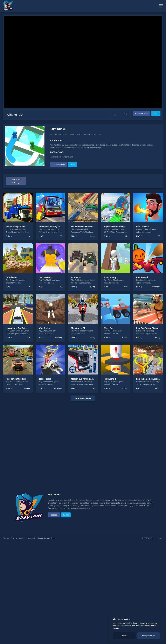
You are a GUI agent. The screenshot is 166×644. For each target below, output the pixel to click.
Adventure (156, 287)
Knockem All (142, 277)
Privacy (14, 538)
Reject (124, 635)
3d (100, 135)
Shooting (59, 338)
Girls (61, 287)
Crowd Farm (11, 277)
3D (51, 135)
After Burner (44, 328)
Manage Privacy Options (47, 538)
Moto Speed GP (78, 328)
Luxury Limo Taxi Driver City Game (22, 328)
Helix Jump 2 (110, 379)
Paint (72, 135)
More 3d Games (83, 398)
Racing (92, 236)
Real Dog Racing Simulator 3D (150, 328)
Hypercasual (61, 135)
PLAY (8, 236)
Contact (32, 538)
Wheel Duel (109, 328)
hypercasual (90, 135)
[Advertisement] (83, 444)
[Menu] (161, 6)
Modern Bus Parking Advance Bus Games (90, 379)
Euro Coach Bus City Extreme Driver (55, 227)
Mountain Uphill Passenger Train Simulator (91, 227)
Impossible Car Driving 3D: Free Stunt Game (124, 227)
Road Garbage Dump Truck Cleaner (22, 227)
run (79, 135)
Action (125, 388)
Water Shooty (110, 277)
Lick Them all (142, 227)
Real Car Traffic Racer (16, 379)
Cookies (23, 538)
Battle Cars (76, 277)
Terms (6, 538)
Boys (126, 287)
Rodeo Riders (45, 379)
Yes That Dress (46, 277)
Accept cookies (149, 635)
